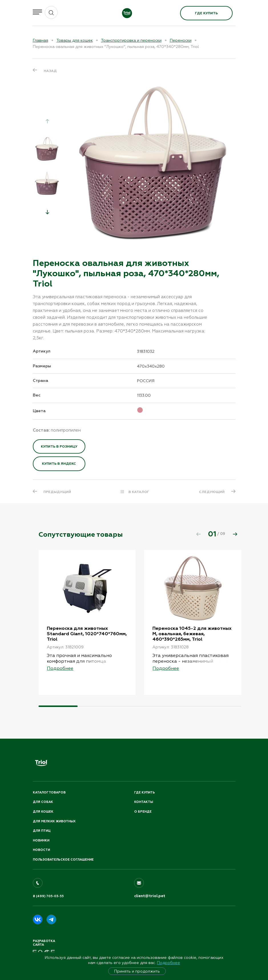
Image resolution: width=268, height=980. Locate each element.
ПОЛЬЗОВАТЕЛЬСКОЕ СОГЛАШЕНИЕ (63, 860)
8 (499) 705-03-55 (48, 896)
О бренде (143, 812)
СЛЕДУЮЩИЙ (212, 492)
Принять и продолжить (137, 971)
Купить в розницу (59, 446)
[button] (47, 212)
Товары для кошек (75, 40)
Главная (41, 40)
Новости (41, 850)
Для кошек (43, 812)
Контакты (144, 802)
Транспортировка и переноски (131, 40)
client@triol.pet (150, 896)
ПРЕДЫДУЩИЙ (58, 492)
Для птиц (42, 831)
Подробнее (169, 963)
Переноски (181, 40)
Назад (50, 71)
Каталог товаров (49, 792)
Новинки (41, 840)
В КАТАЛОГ (139, 492)
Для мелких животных (54, 821)
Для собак (43, 802)
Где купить (206, 13)
